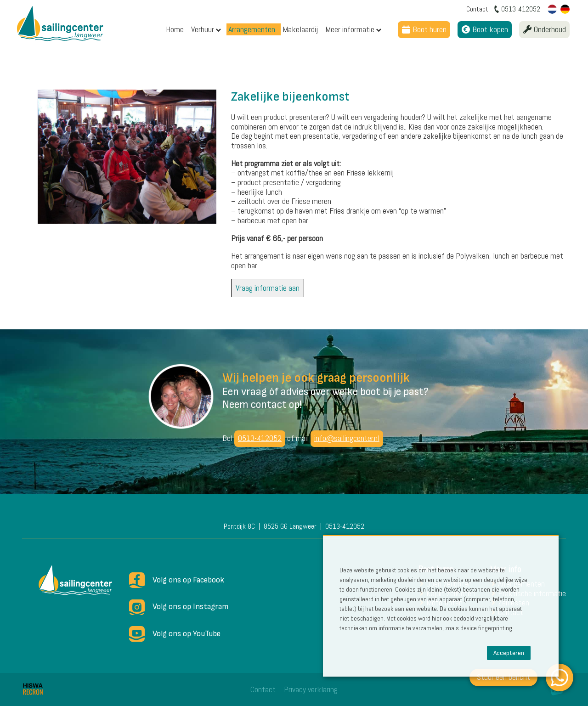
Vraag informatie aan (268, 288)
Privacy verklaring (311, 689)
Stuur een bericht (503, 677)
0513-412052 (260, 438)
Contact (263, 689)
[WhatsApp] (560, 678)
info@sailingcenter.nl (347, 438)
